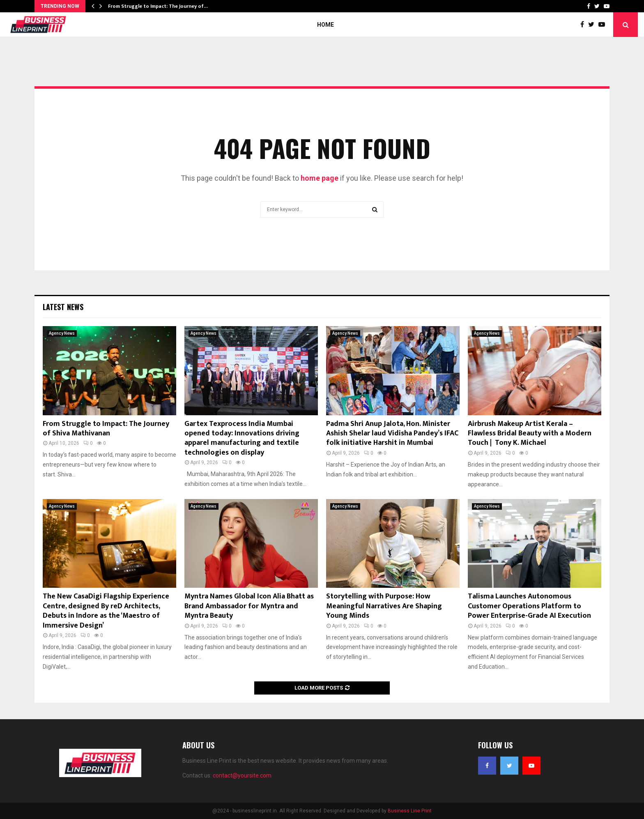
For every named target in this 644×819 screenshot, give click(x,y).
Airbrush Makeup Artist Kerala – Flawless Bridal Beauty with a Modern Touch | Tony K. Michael (530, 434)
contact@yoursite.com (242, 775)
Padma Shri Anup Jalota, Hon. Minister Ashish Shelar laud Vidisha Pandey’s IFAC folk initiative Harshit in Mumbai (392, 434)
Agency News (62, 333)
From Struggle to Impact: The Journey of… (158, 6)
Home (325, 25)
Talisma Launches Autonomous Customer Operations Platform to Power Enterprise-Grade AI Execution (529, 606)
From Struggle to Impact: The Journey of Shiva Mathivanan (106, 429)
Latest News (63, 307)
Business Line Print (410, 811)
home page (320, 178)
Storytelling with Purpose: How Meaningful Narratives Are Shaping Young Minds (384, 606)
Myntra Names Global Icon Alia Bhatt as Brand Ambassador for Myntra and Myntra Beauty (249, 606)
